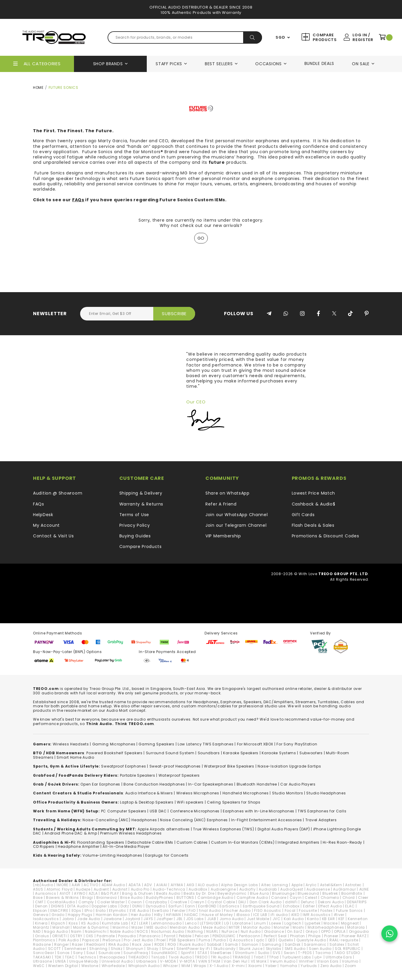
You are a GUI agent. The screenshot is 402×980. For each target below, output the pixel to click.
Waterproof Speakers (179, 775)
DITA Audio (78, 906)
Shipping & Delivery (141, 493)
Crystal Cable (221, 902)
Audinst (120, 889)
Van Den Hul (236, 961)
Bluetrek (330, 893)
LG (227, 923)
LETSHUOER (210, 923)
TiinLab (158, 957)
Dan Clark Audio (266, 902)
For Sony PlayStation (297, 744)
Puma (204, 940)
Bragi (88, 898)
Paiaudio (127, 936)
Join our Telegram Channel (236, 525)
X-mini (238, 966)
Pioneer (331, 936)
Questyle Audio (311, 940)
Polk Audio (69, 940)
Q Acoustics (241, 940)
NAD (37, 931)
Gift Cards (303, 515)
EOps (76, 911)
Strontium (245, 953)
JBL (179, 919)
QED (272, 940)
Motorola (356, 927)
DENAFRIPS (357, 902)
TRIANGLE (242, 957)
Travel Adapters (321, 820)
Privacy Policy (135, 525)
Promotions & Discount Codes (326, 536)
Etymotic (118, 911)
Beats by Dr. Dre (199, 893)
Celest (311, 898)
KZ (134, 923)
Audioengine (223, 889)
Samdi (232, 944)
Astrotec (353, 885)
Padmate (106, 936)
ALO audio (208, 885)
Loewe (275, 923)
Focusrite (308, 911)
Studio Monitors (288, 793)
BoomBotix (352, 893)
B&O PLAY (110, 893)
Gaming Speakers (156, 744)
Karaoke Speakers (241, 753)
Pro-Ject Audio (139, 940)
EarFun (175, 906)
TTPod (273, 957)
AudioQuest (292, 889)
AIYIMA (177, 885)
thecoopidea (112, 957)
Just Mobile (258, 919)
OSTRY (76, 936)
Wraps (200, 966)
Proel (161, 940)
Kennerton (358, 919)
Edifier (309, 906)
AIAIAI (162, 885)
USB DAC (158, 811)
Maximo (120, 927)
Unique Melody (84, 961)
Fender (179, 911)
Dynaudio (156, 906)
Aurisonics (46, 893)
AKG (191, 885)
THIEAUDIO (138, 957)
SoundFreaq (136, 953)
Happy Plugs (80, 915)
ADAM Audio (113, 885)
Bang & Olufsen (137, 893)
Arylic (311, 885)
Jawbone (113, 919)
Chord (349, 898)
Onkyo (312, 931)
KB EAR (329, 919)
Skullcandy (225, 949)
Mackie (331, 923)
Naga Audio (56, 931)
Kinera (41, 923)
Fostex (327, 911)
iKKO (295, 915)
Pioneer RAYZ (354, 936)
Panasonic (150, 936)
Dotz (125, 906)
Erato (101, 911)
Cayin (296, 898)
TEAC (70, 957)
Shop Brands (108, 64)
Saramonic (315, 944)
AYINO (80, 893)
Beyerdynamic (232, 893)
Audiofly (248, 889)
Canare (279, 898)
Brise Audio (131, 898)
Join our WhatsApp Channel (237, 515)
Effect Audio (330, 906)
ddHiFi (291, 902)
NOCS (142, 931)
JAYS (148, 919)
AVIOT (65, 893)
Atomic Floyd (60, 889)
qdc (260, 940)
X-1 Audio (219, 966)
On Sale (361, 64)
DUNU (137, 906)
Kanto (313, 919)
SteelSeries (221, 953)
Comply (86, 902)
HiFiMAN (173, 915)
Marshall (61, 927)
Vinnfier (306, 961)
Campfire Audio (252, 898)
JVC (277, 919)
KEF (341, 919)
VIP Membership (223, 536)
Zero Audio (331, 966)
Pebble (185, 936)
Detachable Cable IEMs (150, 842)
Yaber (271, 966)
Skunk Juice (251, 949)
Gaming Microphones (114, 744)
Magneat (350, 923)
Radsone (42, 944)
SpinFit (188, 953)
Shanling (98, 949)
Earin (190, 906)
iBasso (243, 915)
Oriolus (42, 936)
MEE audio (156, 927)
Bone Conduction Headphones (154, 784)
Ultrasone (42, 961)
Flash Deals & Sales (313, 525)
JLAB (212, 919)
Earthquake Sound (261, 906)
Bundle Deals (319, 63)
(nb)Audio (43, 885)
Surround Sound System (170, 753)
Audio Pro (140, 889)
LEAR (144, 923)
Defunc (308, 902)
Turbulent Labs (297, 957)
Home (38, 87)
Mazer (137, 927)
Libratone (241, 923)
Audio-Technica (169, 889)
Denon (41, 906)
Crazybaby (156, 902)
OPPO (326, 931)
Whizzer (170, 966)
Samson (250, 944)
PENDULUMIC (224, 936)
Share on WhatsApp (228, 493)
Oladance (274, 931)
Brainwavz (107, 898)
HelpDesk (43, 515)
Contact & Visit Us (53, 536)
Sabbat (214, 944)
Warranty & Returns (141, 504)
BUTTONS (185, 898)
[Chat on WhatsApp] (389, 934)
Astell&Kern (331, 885)
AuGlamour (344, 889)
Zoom (351, 966)
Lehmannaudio (166, 923)
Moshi (299, 927)
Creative (179, 902)
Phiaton (298, 936)
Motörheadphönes (326, 927)
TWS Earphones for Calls (322, 811)
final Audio (210, 911)
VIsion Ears (328, 961)
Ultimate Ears (339, 957)
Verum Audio (283, 961)
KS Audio (90, 923)
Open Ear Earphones (100, 784)
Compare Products (324, 37)
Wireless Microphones (198, 793)
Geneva (41, 915)
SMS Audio (295, 949)
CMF (39, 902)
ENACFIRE (59, 911)
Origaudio (359, 931)
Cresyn (197, 902)
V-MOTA (187, 961)
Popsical (91, 940)
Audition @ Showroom (58, 493)
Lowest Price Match (314, 493)
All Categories (42, 64)
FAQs (78, 200)
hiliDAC (191, 915)
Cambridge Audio (215, 898)
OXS (90, 936)
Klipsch (58, 923)
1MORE (62, 885)
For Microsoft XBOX (255, 744)
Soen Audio (320, 949)
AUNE (364, 889)
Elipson (40, 911)
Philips (315, 936)
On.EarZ (295, 931)
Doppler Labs (104, 906)
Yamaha (289, 966)
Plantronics (44, 940)
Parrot (170, 936)
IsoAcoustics (46, 919)
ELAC (350, 906)
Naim (76, 931)
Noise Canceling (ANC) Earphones (194, 820)
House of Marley (217, 915)
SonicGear (43, 953)
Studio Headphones (326, 793)
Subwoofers (311, 753)
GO (201, 238)
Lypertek (313, 923)
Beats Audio (168, 893)
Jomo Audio (232, 919)
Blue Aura (259, 893)
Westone (90, 966)
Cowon (135, 902)
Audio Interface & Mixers (149, 793)
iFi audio (279, 915)
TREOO (201, 957)
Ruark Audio (192, 944)
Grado (58, 915)
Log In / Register (363, 37)
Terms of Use (134, 515)
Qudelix (286, 940)
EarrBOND (207, 906)
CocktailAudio (61, 902)
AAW (76, 885)
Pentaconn (250, 936)
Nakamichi (96, 931)
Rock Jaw (142, 944)
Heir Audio (141, 915)
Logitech (293, 923)
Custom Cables (192, 842)
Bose (38, 898)
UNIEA (61, 961)
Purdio (220, 940)
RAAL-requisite (344, 940)
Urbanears (146, 961)
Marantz (41, 927)
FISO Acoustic (268, 911)
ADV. (149, 885)
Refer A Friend (221, 504)
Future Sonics (349, 911)
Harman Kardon (112, 915)
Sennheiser (75, 949)
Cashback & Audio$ (314, 504)
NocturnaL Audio (168, 931)
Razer (78, 944)
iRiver (339, 915)
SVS (276, 953)
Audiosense (318, 889)
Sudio (264, 953)
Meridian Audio (185, 927)
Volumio (350, 961)
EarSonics (229, 906)
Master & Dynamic (91, 927)
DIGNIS (57, 906)
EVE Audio (139, 911)
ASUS (38, 889)
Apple (297, 885)
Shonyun (135, 949)
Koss (73, 923)
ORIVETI (59, 936)
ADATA (135, 885)
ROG (172, 944)
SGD (280, 37)
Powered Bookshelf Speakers (114, 753)
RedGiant (96, 944)
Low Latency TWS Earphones (206, 744)
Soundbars (209, 753)
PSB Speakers (182, 940)
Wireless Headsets (71, 744)
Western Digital (63, 966)
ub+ (318, 957)
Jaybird (133, 919)
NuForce (230, 931)
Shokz (117, 949)
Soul (91, 953)
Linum (260, 923)
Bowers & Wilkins (62, 898)
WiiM (186, 966)
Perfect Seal (275, 936)
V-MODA (168, 961)
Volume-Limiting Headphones (112, 855)
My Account (46, 525)
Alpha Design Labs (239, 885)
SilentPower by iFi (193, 949)
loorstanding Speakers (102, 842)
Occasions (268, 64)
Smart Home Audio (75, 757)
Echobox (291, 906)
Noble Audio (122, 931)
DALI (242, 902)
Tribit (259, 957)
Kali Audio (294, 919)
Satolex (337, 944)
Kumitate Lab (115, 923)
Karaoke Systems (279, 753)
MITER (234, 927)
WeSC (39, 966)
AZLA (93, 893)
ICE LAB (260, 915)
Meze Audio (214, 927)
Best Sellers (219, 64)
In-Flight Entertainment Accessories (267, 820)
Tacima (323, 953)
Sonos (64, 953)
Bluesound (308, 893)
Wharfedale (113, 966)
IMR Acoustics (317, 915)
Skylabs (274, 949)
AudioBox (198, 889)
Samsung (272, 944)
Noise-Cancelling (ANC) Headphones (120, 820)
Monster (282, 927)
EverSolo (160, 911)
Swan (289, 953)
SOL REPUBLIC (348, 949)
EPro (89, 911)
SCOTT (55, 949)
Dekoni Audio (331, 902)
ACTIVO (91, 885)
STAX (202, 953)
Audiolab (268, 889)
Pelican (202, 936)
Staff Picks (169, 64)
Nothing (195, 931)
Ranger (61, 944)
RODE (159, 944)
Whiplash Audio (144, 966)
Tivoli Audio (180, 957)
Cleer (363, 898)
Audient (101, 889)
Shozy (153, 949)
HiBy (158, 915)
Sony (78, 953)
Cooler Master (111, 902)
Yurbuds (309, 966)
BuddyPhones (160, 898)
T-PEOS (305, 953)
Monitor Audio (257, 927)
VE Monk (259, 961)
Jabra (68, 919)
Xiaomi (255, 966)
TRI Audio (220, 957)
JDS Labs (195, 919)
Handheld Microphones (246, 793)
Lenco (191, 923)
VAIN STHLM (209, 961)
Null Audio (251, 931)
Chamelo (330, 898)
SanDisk (293, 944)
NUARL (212, 931)
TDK (58, 957)
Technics (87, 957)
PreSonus (112, 940)
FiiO (192, 911)
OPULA (340, 931)
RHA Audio (119, 944)
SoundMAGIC (164, 953)
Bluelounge (283, 893)
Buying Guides (135, 536)
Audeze (83, 889)
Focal (290, 911)
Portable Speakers (138, 775)
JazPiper (165, 919)
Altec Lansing (275, 885)
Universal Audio (117, 961)
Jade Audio (89, 919)
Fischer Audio (237, 911)
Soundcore (109, 953)
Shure (168, 949)
